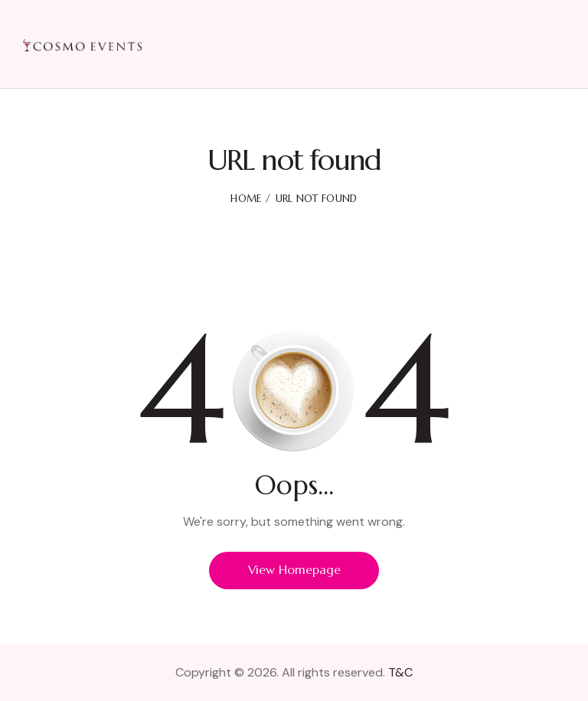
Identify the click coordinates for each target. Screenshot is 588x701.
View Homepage (294, 570)
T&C (400, 672)
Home (246, 199)
